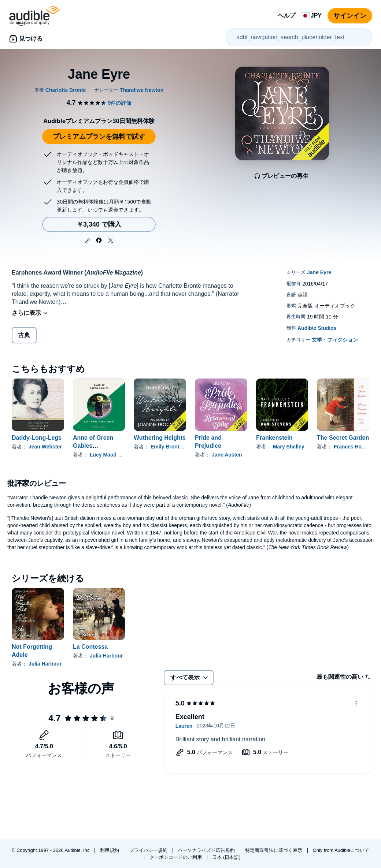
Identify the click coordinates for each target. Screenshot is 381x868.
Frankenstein (274, 438)
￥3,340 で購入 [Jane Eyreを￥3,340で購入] (99, 224)
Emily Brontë (166, 447)
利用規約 (110, 850)
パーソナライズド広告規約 (207, 850)
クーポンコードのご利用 (176, 857)
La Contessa (90, 647)
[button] (87, 241)
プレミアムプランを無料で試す (99, 137)
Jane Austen (227, 455)
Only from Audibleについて (341, 850)
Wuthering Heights (160, 438)
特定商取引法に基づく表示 (274, 850)
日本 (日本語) (226, 857)
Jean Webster (45, 447)
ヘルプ (286, 16)
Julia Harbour (45, 664)
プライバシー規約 (149, 850)
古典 (24, 335)
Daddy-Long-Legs (37, 438)
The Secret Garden (343, 438)
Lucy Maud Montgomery (119, 455)
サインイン (350, 16)
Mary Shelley (289, 447)
